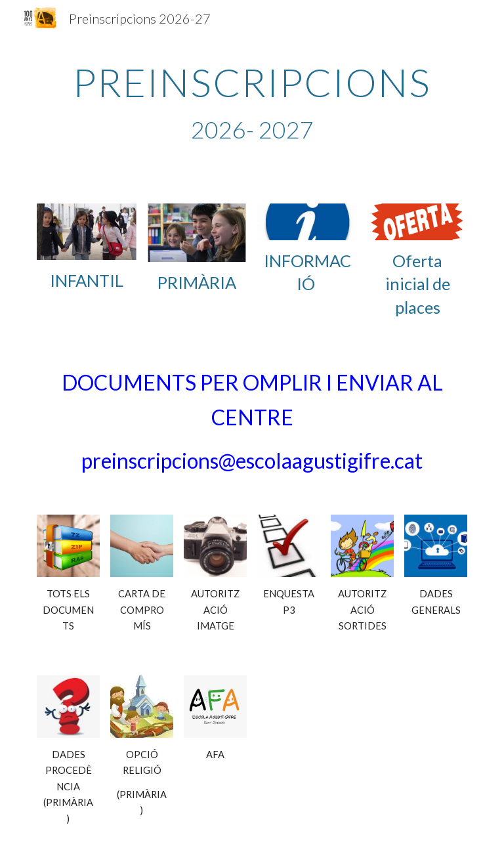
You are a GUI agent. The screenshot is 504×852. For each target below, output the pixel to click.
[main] (252, 103)
